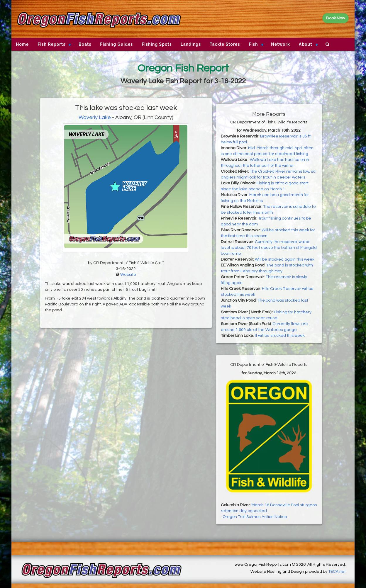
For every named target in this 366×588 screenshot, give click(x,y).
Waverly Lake (95, 117)
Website (128, 275)
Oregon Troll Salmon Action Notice (255, 517)
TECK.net (337, 572)
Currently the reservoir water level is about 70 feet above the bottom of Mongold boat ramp (269, 248)
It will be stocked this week (280, 336)
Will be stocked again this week (285, 259)
